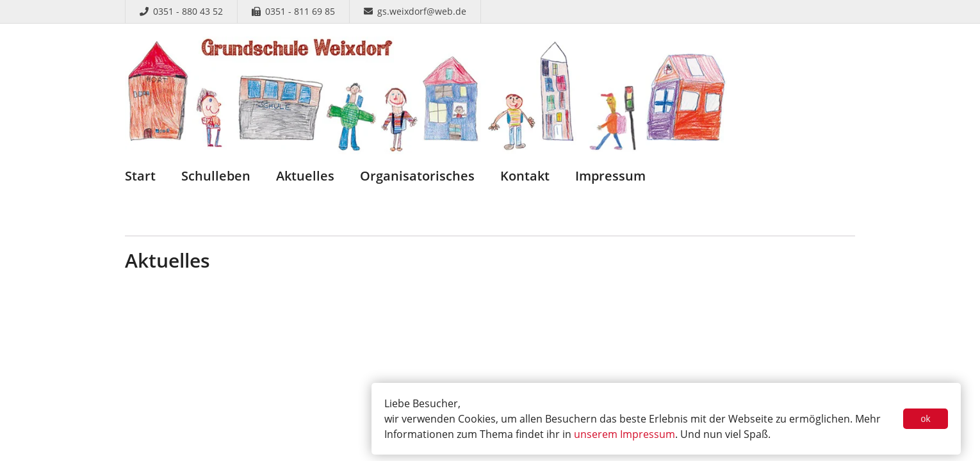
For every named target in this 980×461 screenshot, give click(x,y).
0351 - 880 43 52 (181, 11)
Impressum (610, 176)
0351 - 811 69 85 (293, 11)
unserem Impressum (625, 434)
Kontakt (525, 176)
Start (140, 176)
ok (926, 419)
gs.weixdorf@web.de (415, 11)
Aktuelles (305, 176)
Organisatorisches (417, 176)
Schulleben (216, 176)
